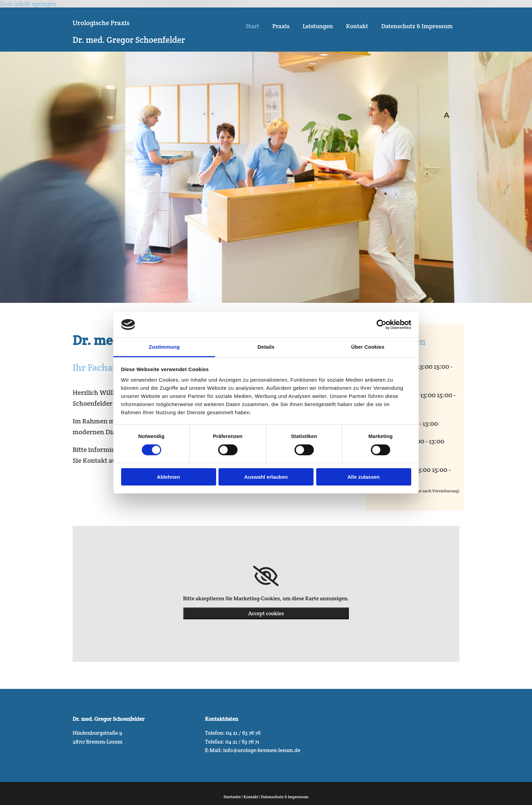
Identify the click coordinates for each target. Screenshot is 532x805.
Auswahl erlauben (266, 477)
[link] (266, 576)
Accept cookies (266, 613)
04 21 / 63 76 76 (243, 733)
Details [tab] (266, 347)
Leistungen (317, 26)
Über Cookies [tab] (368, 347)
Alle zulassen (364, 477)
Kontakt (357, 26)
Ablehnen (168, 477)
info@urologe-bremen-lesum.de (262, 750)
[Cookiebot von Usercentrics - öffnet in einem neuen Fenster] (382, 325)
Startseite (232, 797)
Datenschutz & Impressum (417, 26)
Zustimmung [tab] (164, 347)
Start (251, 26)
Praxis (280, 26)
